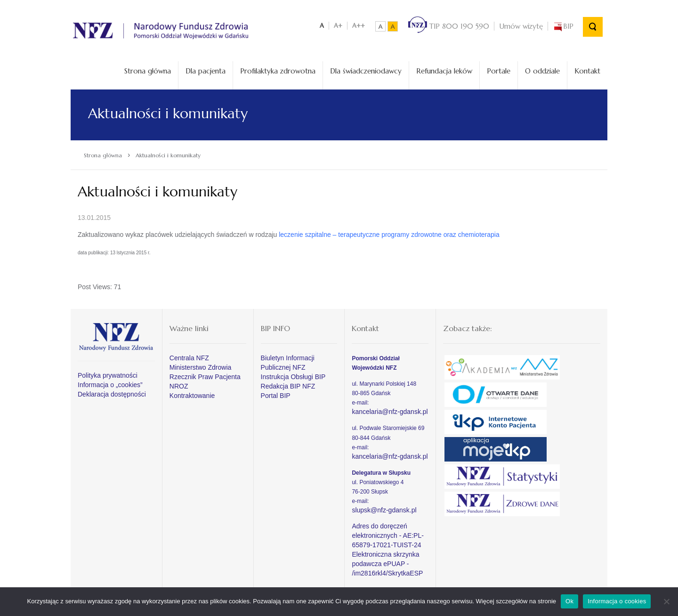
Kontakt (587, 71)
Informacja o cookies (617, 601)
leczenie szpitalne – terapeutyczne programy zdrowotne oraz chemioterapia (389, 235)
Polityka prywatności (108, 375)
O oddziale (542, 71)
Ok (569, 601)
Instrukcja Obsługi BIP (293, 377)
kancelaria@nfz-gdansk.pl (390, 412)
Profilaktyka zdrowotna (278, 71)
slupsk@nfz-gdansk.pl (384, 510)
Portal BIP (276, 396)
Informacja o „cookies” (110, 385)
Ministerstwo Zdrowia (200, 367)
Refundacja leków (444, 71)
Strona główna (148, 71)
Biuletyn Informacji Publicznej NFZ (288, 363)
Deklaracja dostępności (112, 394)
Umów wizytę (521, 26)
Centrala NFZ (189, 358)
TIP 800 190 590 (449, 26)
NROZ (179, 386)
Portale (499, 71)
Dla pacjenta (206, 71)
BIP (563, 26)
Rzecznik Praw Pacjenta (205, 377)
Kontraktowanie (192, 396)
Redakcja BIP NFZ (288, 386)
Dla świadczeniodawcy (366, 71)
